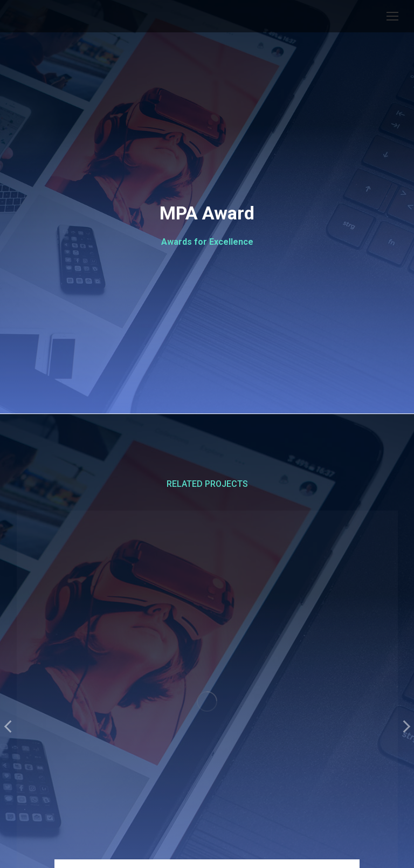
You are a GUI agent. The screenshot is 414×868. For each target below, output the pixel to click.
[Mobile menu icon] (392, 16)
